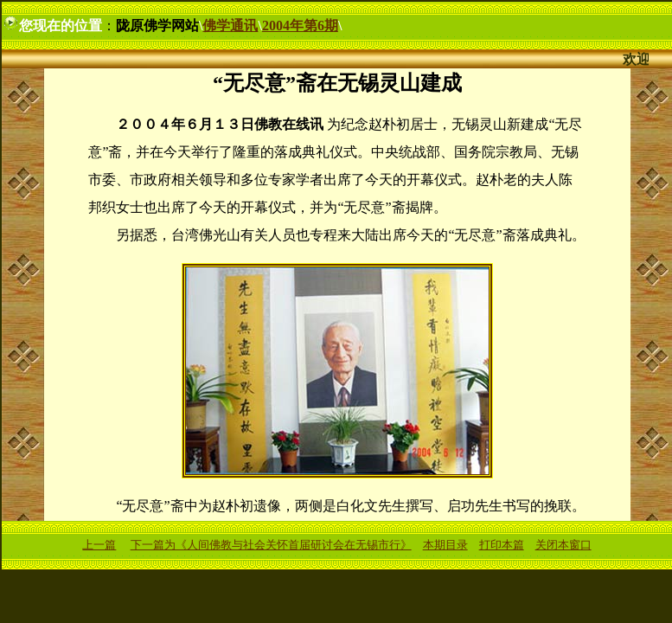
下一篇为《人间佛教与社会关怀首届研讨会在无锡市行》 (271, 545)
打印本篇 (502, 545)
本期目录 (445, 545)
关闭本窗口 (563, 545)
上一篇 (99, 545)
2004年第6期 (300, 26)
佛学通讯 (230, 26)
